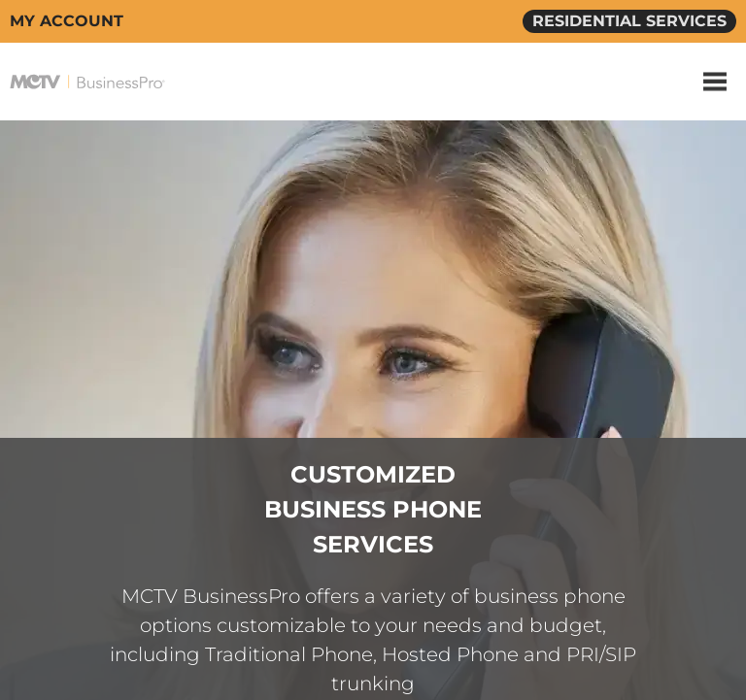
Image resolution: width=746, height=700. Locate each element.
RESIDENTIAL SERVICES (629, 21)
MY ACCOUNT (67, 21)
